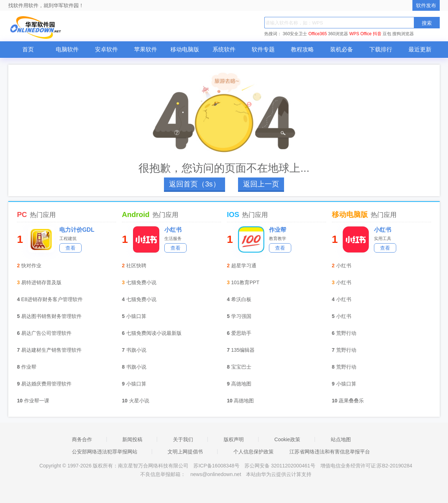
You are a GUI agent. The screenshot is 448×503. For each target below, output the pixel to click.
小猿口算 (136, 316)
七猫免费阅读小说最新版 (154, 333)
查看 (70, 248)
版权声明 (234, 439)
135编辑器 (243, 350)
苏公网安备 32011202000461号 (281, 466)
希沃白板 (241, 299)
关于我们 (183, 439)
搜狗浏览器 (403, 34)
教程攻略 (302, 49)
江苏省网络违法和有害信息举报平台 (330, 452)
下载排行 (381, 49)
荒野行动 (346, 333)
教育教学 (278, 239)
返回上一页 (261, 184)
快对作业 (31, 266)
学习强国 (241, 316)
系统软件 (224, 49)
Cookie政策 (287, 439)
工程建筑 (68, 239)
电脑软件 (67, 49)
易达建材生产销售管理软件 (51, 350)
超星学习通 (244, 266)
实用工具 (383, 239)
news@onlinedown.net (216, 474)
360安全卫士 (295, 34)
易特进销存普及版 (41, 282)
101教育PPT (245, 282)
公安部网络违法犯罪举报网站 (105, 452)
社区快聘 (136, 266)
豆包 (387, 34)
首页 (28, 49)
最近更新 (420, 49)
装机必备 (342, 49)
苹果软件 (146, 49)
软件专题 (263, 49)
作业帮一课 (37, 401)
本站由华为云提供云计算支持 (279, 474)
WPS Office (361, 34)
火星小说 (139, 401)
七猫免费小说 (141, 282)
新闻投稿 (132, 439)
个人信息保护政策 (253, 452)
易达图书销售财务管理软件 (51, 316)
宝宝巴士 (241, 367)
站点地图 (341, 439)
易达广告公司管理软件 (46, 333)
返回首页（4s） (194, 184)
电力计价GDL (77, 230)
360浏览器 (338, 34)
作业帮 (29, 367)
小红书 (173, 230)
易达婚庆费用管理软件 (46, 384)
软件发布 (426, 5)
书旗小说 (136, 350)
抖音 (377, 34)
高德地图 (241, 384)
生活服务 (173, 239)
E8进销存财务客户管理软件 (52, 299)
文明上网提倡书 (185, 452)
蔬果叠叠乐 (351, 401)
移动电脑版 (185, 49)
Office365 (318, 34)
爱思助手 (241, 333)
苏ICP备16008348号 (216, 466)
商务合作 (82, 439)
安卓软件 (106, 49)
